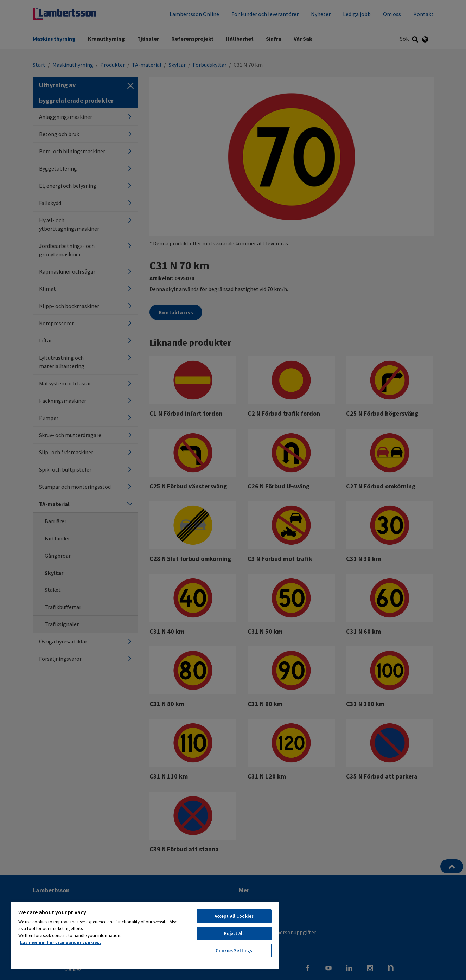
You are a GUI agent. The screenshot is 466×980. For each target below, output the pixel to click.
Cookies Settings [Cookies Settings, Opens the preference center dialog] (234, 951)
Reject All (234, 933)
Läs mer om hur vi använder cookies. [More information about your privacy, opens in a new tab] (60, 943)
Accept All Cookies (234, 916)
